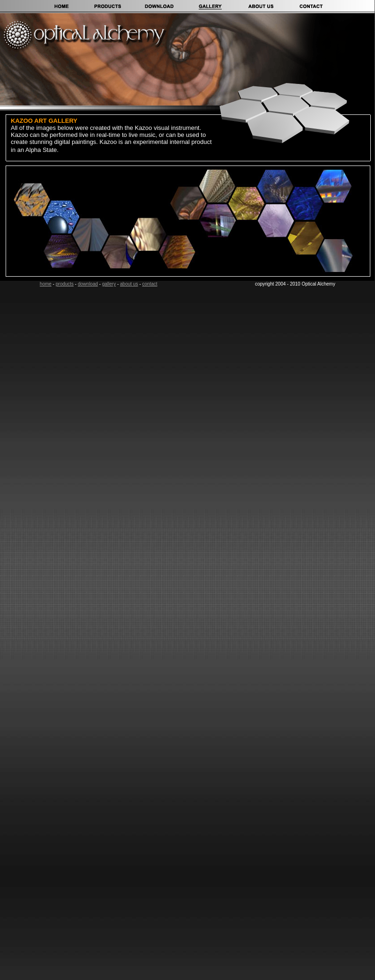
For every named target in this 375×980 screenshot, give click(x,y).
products (65, 284)
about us (129, 284)
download (88, 284)
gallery (109, 284)
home (46, 284)
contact (150, 284)
